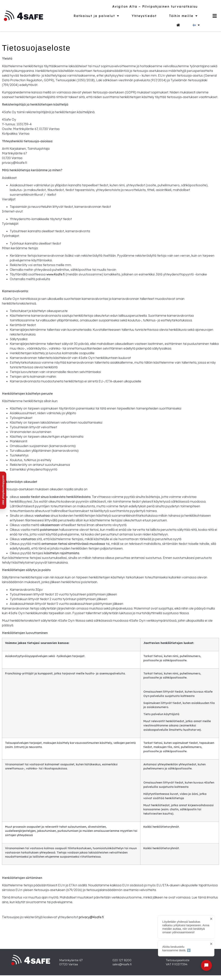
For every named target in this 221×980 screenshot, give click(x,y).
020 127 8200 (122, 960)
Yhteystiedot (144, 16)
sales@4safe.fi (122, 964)
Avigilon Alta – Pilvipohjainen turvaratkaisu (155, 6)
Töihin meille (183, 16)
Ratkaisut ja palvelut (97, 16)
